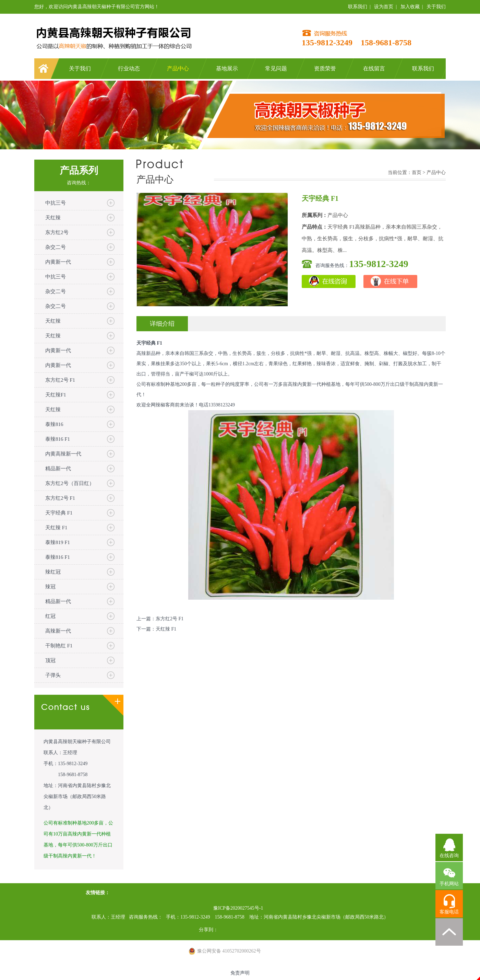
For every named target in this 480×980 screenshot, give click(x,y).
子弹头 (53, 675)
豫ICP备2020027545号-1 (238, 908)
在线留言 (374, 68)
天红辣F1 (56, 395)
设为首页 (384, 7)
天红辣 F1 (56, 528)
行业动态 (129, 68)
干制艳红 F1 (59, 646)
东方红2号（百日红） (70, 483)
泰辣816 (54, 424)
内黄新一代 (58, 262)
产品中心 (178, 68)
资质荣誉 (325, 68)
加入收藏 (410, 7)
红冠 (50, 616)
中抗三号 (56, 203)
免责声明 (240, 973)
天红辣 (53, 218)
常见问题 (276, 68)
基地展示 (227, 68)
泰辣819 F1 (58, 542)
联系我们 (358, 7)
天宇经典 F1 (59, 513)
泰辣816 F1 (58, 439)
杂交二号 (56, 247)
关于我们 (436, 7)
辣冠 (50, 587)
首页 (417, 172)
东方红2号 (57, 232)
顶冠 (50, 660)
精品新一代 (58, 469)
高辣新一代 (58, 631)
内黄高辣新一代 (63, 454)
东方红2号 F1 (60, 380)
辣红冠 (53, 572)
